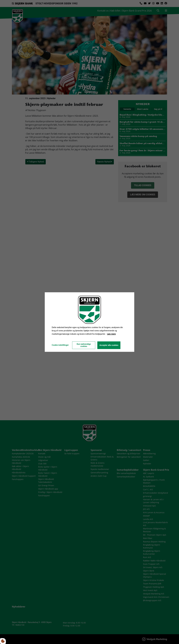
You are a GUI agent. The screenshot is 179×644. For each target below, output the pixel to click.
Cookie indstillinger (60, 345)
